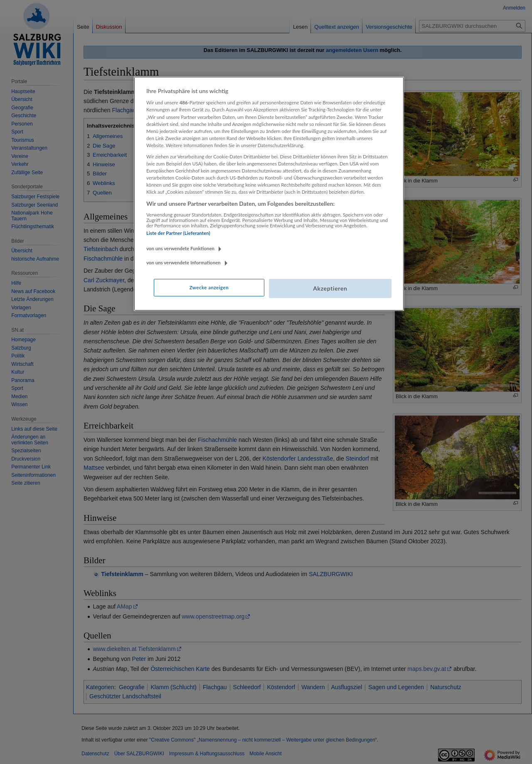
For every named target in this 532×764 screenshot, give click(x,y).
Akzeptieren (330, 288)
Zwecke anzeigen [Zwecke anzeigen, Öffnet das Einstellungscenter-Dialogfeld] (209, 287)
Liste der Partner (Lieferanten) (178, 233)
